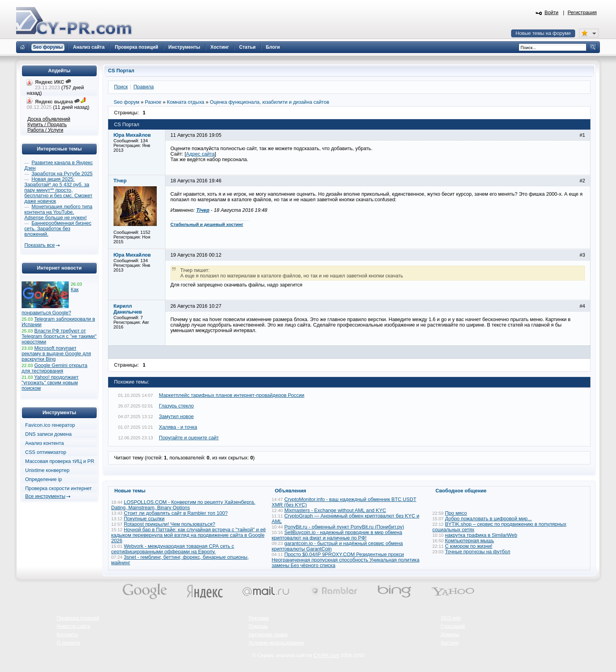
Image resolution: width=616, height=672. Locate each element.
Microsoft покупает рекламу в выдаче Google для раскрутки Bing (56, 354)
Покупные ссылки (144, 519)
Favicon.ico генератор (50, 425)
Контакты (67, 635)
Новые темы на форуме (543, 33)
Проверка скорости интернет (59, 488)
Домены (450, 635)
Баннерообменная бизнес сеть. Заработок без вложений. (58, 229)
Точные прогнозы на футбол (478, 552)
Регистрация (582, 13)
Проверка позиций (78, 618)
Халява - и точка (178, 427)
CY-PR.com (326, 655)
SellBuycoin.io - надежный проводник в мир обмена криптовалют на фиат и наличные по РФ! (337, 535)
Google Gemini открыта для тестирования (54, 368)
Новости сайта (73, 626)
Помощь (258, 626)
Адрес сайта (201, 154)
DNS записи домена (48, 434)
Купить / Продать (47, 125)
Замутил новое (177, 417)
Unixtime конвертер (47, 470)
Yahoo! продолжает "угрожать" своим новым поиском (50, 383)
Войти (552, 13)
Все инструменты (45, 496)
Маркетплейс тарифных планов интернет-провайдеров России (232, 395)
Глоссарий (453, 626)
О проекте (68, 643)
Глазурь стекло (177, 406)
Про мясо (456, 513)
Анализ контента (45, 443)
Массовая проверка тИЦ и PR (60, 461)
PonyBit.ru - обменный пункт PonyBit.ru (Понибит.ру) (344, 527)
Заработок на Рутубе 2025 (62, 174)
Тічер (203, 210)
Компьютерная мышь (470, 541)
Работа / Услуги (45, 130)
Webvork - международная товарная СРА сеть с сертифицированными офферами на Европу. (173, 549)
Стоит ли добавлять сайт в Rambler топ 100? (176, 513)
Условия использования (276, 643)
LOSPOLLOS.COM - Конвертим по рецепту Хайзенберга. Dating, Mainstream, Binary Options (183, 505)
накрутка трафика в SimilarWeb (481, 535)
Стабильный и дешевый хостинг (207, 224)
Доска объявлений (49, 119)
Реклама (259, 618)
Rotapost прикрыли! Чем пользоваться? (170, 524)
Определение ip (44, 479)
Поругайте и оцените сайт (189, 438)
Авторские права (268, 635)
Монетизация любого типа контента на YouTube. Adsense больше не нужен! (58, 212)
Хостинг (450, 643)
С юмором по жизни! (469, 546)
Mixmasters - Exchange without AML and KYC (335, 510)
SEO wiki (451, 618)
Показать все (39, 245)
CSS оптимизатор (46, 452)
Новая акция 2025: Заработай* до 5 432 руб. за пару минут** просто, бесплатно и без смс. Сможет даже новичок (58, 190)
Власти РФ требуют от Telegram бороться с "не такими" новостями (59, 336)
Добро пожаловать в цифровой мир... (489, 519)
